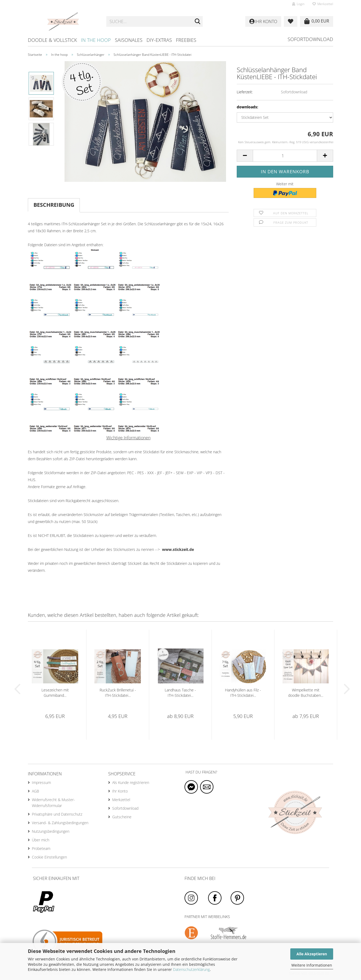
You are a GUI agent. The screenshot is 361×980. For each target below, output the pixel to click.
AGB (35, 791)
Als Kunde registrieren (131, 782)
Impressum (41, 782)
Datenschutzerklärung (191, 969)
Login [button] (298, 4)
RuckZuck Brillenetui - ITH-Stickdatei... (118, 693)
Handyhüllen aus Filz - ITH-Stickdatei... (243, 693)
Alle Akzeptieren (312, 954)
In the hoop (96, 40)
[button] (245, 156)
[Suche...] (198, 22)
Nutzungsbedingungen (51, 831)
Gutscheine (122, 817)
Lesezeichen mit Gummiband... (55, 693)
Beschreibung (54, 205)
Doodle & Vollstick (52, 40)
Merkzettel (323, 4)
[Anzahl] (285, 156)
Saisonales (129, 40)
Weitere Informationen (312, 965)
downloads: (247, 107)
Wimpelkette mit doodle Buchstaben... (306, 693)
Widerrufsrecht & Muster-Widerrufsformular (53, 803)
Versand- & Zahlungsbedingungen (60, 823)
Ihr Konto (120, 791)
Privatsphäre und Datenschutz (57, 814)
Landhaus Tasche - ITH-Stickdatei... (180, 693)
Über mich (41, 840)
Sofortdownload (310, 39)
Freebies (186, 40)
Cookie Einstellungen (49, 857)
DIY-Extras (159, 40)
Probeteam (41, 848)
